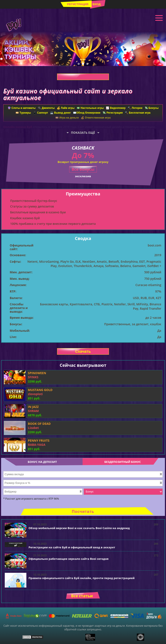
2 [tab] (83, 64)
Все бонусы (83, 169)
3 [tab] (87, 64)
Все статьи (82, 596)
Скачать (83, 77)
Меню (159, 17)
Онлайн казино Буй (18, 127)
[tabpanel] (83, 49)
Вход (97, 4)
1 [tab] (79, 64)
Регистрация (78, 4)
